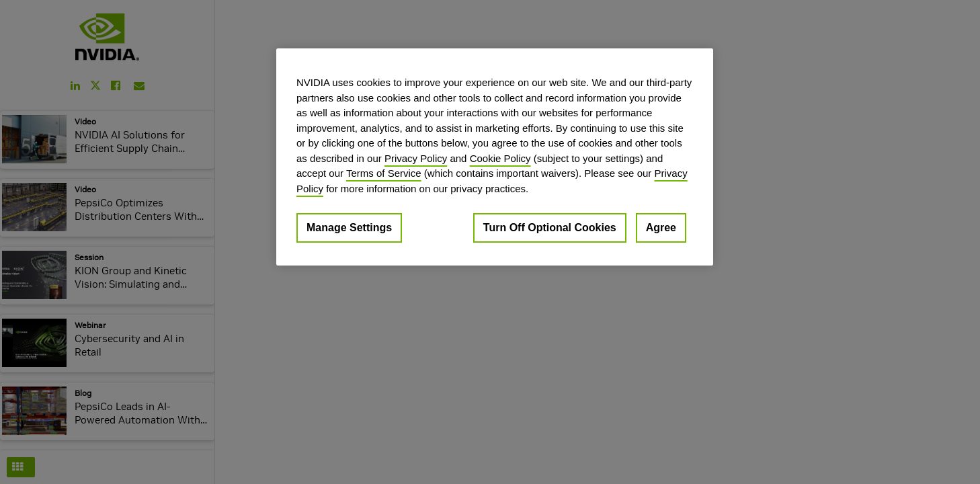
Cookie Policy (500, 158)
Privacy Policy (416, 158)
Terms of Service (384, 173)
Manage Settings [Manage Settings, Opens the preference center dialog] (349, 228)
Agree (661, 228)
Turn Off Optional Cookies (550, 228)
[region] (495, 157)
